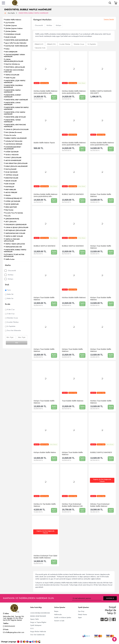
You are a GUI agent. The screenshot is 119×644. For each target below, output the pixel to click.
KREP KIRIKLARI (11, 190)
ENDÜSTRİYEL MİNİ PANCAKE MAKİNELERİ (15, 126)
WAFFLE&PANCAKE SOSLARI (15, 233)
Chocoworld (10, 271)
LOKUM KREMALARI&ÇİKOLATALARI (13, 60)
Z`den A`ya (10, 314)
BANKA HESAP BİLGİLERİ (38, 616)
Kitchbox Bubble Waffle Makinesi (74, 298)
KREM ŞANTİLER (11, 207)
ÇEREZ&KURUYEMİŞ (12, 219)
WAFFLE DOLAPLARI (12, 75)
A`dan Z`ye (10, 309)
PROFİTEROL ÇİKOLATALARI (15, 67)
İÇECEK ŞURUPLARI (12, 204)
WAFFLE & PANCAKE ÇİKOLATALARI (12, 240)
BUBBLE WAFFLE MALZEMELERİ (16, 138)
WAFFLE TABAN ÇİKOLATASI (15, 244)
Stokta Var (9, 298)
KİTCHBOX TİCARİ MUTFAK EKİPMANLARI (14, 255)
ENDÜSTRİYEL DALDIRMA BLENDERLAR (13, 86)
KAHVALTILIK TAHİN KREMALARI (17, 46)
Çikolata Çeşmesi (11, 25)
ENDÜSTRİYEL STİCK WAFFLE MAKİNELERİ (15, 113)
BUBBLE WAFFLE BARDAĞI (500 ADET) (101, 92)
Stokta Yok (9, 294)
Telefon (6, 624)
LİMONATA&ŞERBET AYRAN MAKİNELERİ (14, 56)
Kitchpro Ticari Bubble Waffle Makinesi (101, 195)
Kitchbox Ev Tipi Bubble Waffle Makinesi (45, 505)
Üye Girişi (81, 611)
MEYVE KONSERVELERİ (13, 160)
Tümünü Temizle (109, 19)
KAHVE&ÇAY (10, 187)
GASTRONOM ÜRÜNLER (14, 144)
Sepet (80, 618)
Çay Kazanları (10, 23)
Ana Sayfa (11, 13)
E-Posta (6, 630)
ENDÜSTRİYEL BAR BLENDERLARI (17, 40)
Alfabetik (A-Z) (39, 44)
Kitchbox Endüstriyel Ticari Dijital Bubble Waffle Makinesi (45, 557)
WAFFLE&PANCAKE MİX (14, 247)
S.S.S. (32, 629)
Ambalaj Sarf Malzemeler (14, 141)
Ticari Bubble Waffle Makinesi (73, 401)
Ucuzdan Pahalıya (12, 322)
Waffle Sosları (10, 259)
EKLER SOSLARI (11, 37)
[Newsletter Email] (87, 598)
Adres (6, 614)
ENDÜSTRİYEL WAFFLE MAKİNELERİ (12, 91)
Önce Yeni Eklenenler (13, 330)
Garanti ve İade (59, 621)
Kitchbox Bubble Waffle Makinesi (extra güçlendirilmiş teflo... (45, 92)
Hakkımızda (58, 615)
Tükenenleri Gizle (40, 48)
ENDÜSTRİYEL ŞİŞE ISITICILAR (16, 117)
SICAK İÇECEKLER (11, 172)
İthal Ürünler (9, 210)
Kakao (7, 49)
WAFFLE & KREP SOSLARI (14, 236)
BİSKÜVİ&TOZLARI (12, 178)
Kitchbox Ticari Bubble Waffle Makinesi (101, 402)
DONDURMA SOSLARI (13, 34)
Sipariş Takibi (35, 619)
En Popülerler (10, 326)
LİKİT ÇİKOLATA (11, 222)
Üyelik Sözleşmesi (36, 625)
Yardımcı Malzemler (12, 155)
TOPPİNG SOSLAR (12, 175)
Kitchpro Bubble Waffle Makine (45, 452)
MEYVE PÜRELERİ (11, 192)
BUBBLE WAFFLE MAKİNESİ (73, 194)
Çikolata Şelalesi (11, 31)
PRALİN (8, 195)
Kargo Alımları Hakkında (38, 632)
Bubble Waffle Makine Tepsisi (44, 143)
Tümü (8, 290)
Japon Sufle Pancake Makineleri (16, 43)
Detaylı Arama (83, 615)
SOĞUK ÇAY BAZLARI (13, 201)
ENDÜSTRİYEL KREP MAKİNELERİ (17, 100)
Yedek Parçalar (10, 78)
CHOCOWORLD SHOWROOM (40, 613)
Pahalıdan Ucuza (11, 318)
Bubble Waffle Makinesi (13, 20)
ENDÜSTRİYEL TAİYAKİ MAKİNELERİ (12, 121)
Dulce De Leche (11, 135)
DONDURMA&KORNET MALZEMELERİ (12, 148)
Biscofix (8, 216)
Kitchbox (9, 275)
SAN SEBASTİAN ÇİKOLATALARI (16, 163)
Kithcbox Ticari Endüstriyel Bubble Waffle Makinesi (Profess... (100, 505)
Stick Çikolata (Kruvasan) (14, 132)
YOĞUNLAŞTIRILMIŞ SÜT (14, 198)
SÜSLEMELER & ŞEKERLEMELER (16, 225)
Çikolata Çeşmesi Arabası (14, 28)
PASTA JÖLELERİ (11, 169)
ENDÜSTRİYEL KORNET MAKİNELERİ (12, 96)
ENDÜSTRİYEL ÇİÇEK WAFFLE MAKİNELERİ (15, 82)
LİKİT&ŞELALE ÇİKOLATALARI (15, 230)
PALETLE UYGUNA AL (13, 64)
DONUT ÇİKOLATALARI (13, 158)
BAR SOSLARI (10, 184)
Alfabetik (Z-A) (51, 44)
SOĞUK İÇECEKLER (12, 152)
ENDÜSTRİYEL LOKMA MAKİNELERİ (12, 104)
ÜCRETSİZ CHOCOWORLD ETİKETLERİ (14, 71)
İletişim (56, 611)
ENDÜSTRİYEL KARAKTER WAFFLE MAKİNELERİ (16, 108)
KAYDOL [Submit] (110, 598)
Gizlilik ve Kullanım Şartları (63, 618)
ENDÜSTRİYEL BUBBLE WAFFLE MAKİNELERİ (33, 13)
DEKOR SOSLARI (11, 181)
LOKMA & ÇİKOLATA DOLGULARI (17, 129)
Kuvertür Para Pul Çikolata (14, 213)
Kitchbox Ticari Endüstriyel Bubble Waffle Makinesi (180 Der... (72, 505)
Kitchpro (9, 279)
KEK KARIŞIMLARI (11, 52)
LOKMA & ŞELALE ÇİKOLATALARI (17, 227)
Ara (17, 343)
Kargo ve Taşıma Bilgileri (38, 622)
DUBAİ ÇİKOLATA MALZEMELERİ (16, 166)
